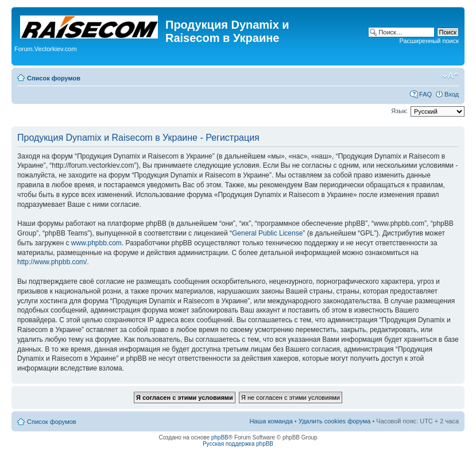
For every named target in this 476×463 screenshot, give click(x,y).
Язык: (399, 111)
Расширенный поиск (429, 41)
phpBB (220, 437)
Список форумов (54, 78)
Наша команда (271, 421)
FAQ (425, 94)
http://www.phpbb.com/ (52, 262)
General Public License (267, 233)
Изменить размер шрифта (450, 76)
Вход (452, 94)
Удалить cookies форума (335, 421)
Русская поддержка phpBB (238, 444)
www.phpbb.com (96, 243)
